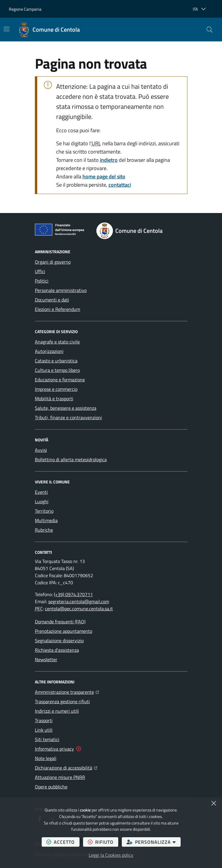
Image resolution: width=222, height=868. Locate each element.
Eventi (41, 492)
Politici (42, 281)
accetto (63, 842)
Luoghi (42, 501)
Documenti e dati (52, 300)
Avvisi (41, 450)
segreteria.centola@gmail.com (79, 601)
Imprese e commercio (56, 389)
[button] (210, 30)
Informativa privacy (54, 749)
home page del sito (104, 176)
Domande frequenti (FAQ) (60, 622)
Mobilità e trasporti (54, 398)
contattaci (120, 185)
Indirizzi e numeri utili (57, 711)
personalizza (154, 842)
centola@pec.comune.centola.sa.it (79, 609)
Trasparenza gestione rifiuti (62, 701)
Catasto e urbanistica (56, 361)
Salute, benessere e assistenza (66, 408)
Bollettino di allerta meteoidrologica (71, 459)
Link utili (44, 730)
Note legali (46, 758)
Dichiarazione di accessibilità (66, 767)
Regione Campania (25, 9)
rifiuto (103, 842)
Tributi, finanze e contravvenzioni (68, 417)
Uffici (40, 271)
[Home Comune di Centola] (49, 30)
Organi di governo (53, 262)
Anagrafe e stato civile (57, 342)
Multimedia (46, 520)
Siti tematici (47, 739)
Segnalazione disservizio (59, 640)
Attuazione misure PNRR (60, 777)
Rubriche (44, 530)
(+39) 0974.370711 (73, 594)
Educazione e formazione (60, 380)
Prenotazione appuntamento (64, 631)
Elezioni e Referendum (57, 309)
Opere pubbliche (51, 787)
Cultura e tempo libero (57, 370)
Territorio (44, 511)
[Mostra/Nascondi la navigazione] (7, 29)
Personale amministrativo (61, 290)
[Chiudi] (214, 803)
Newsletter (46, 659)
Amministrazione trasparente (67, 691)
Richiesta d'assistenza (57, 650)
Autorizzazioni (49, 351)
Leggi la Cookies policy (111, 855)
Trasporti (44, 720)
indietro (109, 160)
